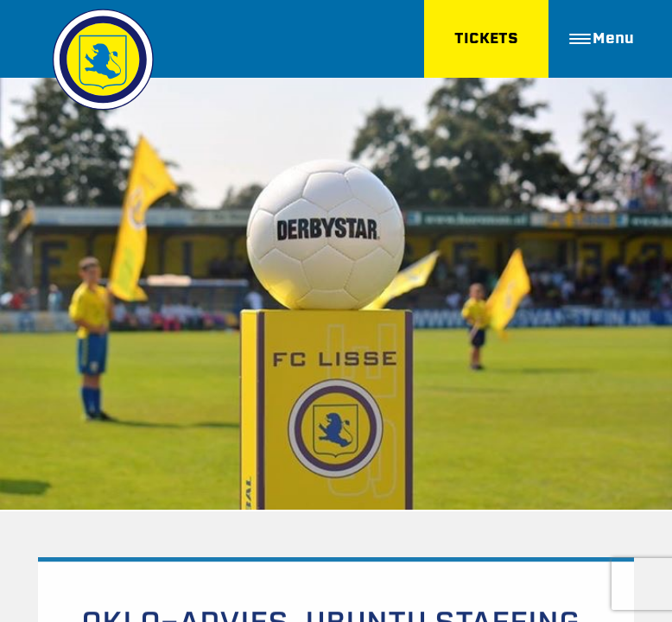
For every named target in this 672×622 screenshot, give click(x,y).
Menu (602, 38)
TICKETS (486, 38)
